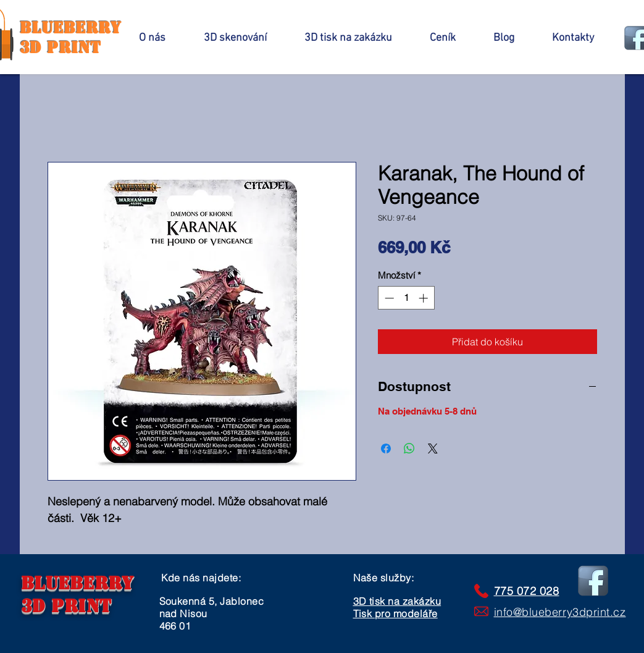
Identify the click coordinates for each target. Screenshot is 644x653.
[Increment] (424, 298)
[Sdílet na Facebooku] (386, 449)
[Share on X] (433, 449)
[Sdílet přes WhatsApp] (409, 449)
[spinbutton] (406, 298)
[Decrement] (388, 298)
